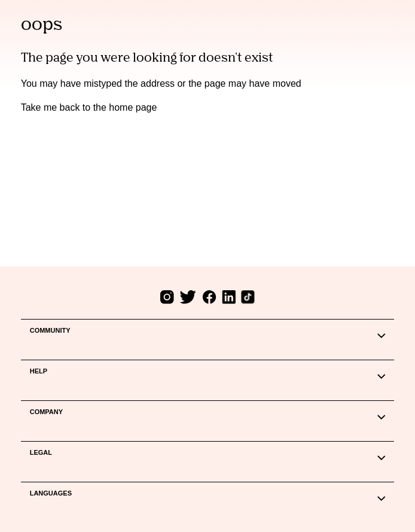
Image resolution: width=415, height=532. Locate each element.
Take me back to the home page (89, 107)
